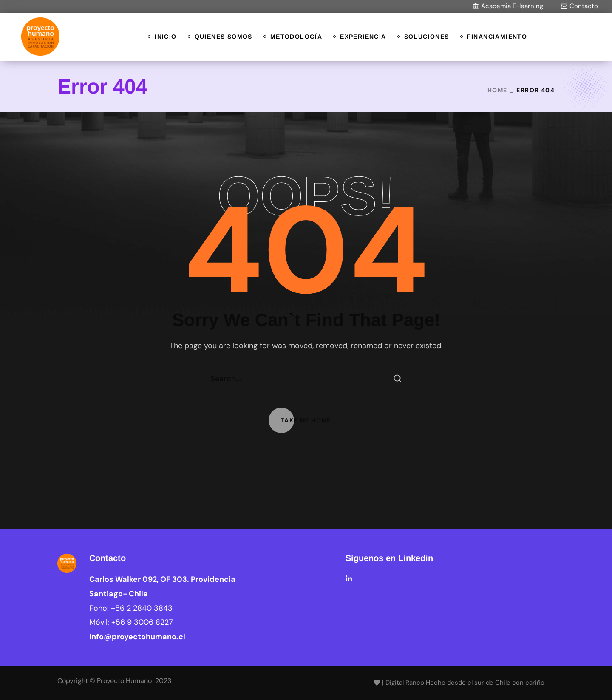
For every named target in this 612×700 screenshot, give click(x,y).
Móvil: (131, 622)
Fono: (131, 608)
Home (497, 90)
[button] (508, 6)
